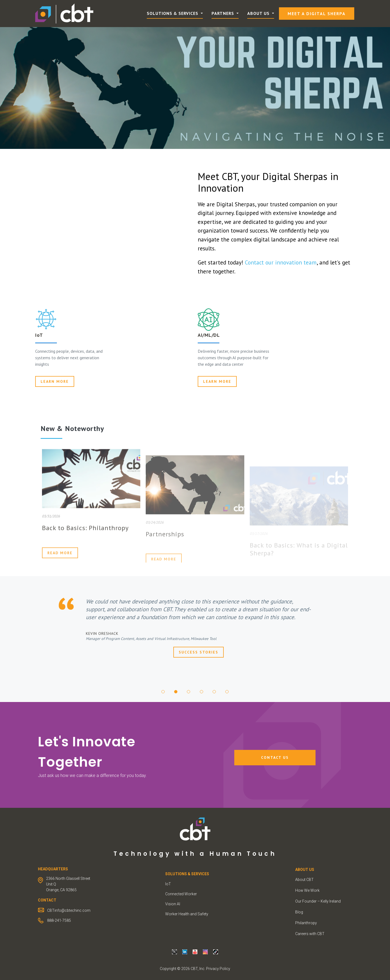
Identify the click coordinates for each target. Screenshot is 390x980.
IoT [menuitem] (168, 884)
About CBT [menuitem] (304, 880)
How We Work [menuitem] (307, 890)
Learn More (217, 381)
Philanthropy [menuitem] (306, 923)
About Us (259, 13)
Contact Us (275, 757)
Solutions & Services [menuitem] (187, 874)
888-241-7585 (59, 920)
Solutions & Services (173, 13)
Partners (223, 13)
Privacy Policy (218, 969)
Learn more (55, 381)
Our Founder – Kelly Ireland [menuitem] (318, 901)
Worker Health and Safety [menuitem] (187, 914)
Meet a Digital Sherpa (317, 14)
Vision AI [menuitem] (173, 904)
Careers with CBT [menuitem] (310, 934)
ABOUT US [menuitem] (305, 870)
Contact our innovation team (281, 262)
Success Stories (199, 652)
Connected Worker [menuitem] (181, 894)
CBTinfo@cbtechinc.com (69, 910)
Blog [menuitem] (299, 912)
